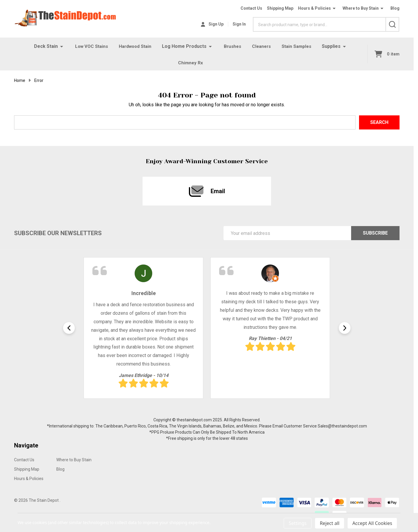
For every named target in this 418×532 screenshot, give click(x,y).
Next (345, 330)
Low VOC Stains (89, 46)
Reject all (330, 523)
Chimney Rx (191, 64)
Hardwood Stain (134, 46)
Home (20, 83)
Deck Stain (42, 46)
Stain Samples (299, 46)
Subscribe (375, 235)
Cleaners (263, 46)
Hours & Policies (314, 8)
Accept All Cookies (372, 523)
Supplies (335, 46)
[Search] (392, 24)
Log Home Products (185, 46)
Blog (395, 8)
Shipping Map (280, 8)
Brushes (233, 46)
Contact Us (251, 8)
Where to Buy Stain (361, 8)
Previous (69, 330)
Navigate (26, 448)
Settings (298, 523)
